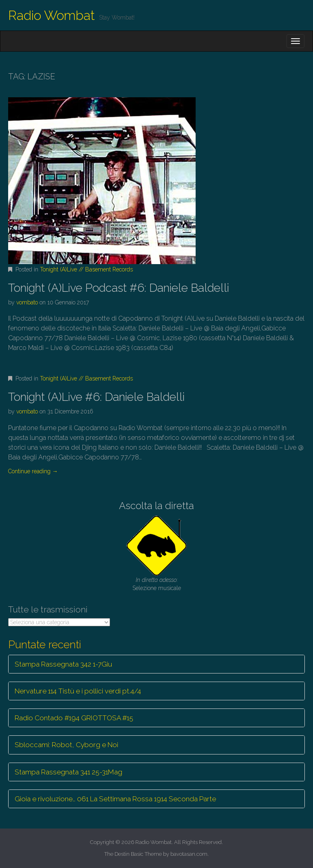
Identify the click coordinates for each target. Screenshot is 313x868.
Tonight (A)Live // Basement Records (86, 269)
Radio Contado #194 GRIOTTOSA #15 (74, 718)
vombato (27, 302)
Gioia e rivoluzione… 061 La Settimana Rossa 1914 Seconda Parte (115, 799)
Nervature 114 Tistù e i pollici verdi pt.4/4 (78, 691)
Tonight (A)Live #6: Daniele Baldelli (96, 397)
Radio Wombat (52, 15)
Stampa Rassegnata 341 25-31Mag (68, 772)
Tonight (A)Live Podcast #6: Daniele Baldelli (119, 288)
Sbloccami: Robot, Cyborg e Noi (66, 745)
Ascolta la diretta (156, 506)
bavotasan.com (189, 854)
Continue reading (33, 471)
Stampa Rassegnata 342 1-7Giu (63, 664)
